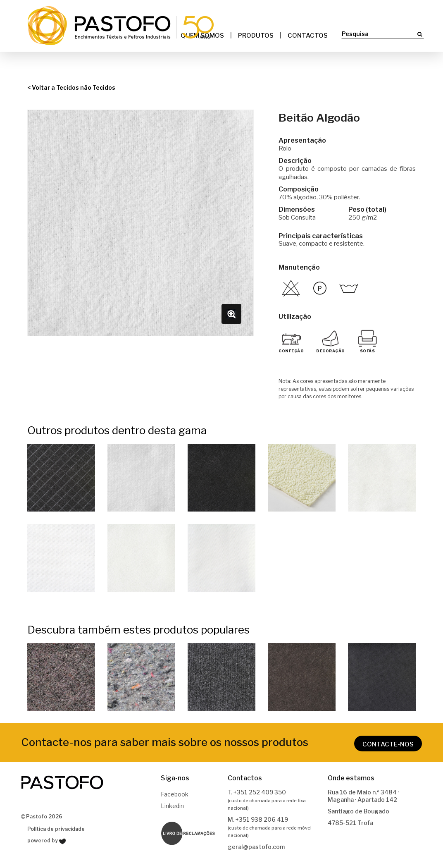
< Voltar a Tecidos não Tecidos (71, 88)
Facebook (175, 795)
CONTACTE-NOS (388, 745)
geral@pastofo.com (256, 848)
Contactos (308, 36)
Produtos (256, 36)
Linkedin (172, 807)
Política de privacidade (56, 829)
